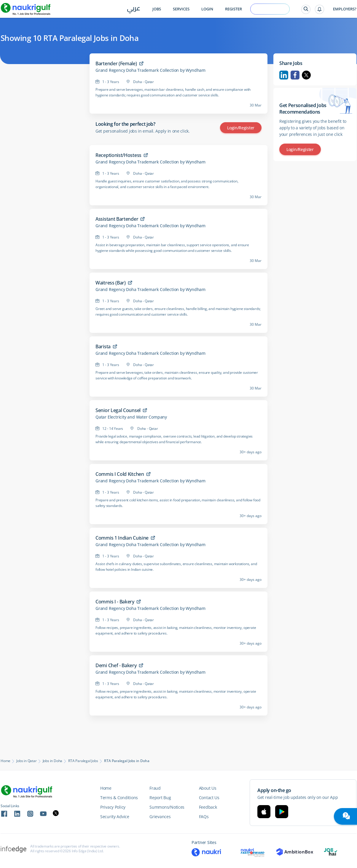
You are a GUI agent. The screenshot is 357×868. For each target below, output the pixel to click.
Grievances (160, 817)
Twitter (306, 75)
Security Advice (115, 817)
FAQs (204, 817)
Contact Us (209, 798)
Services (181, 9)
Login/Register (241, 128)
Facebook (295, 75)
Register (234, 9)
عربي (134, 9)
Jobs (157, 9)
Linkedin (284, 75)
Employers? (345, 9)
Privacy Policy (113, 807)
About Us (208, 788)
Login (207, 9)
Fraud (155, 788)
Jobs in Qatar (26, 761)
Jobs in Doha (53, 761)
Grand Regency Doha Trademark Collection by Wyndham (150, 70)
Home (5, 761)
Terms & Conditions (119, 798)
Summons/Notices (167, 807)
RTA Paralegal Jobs (83, 761)
